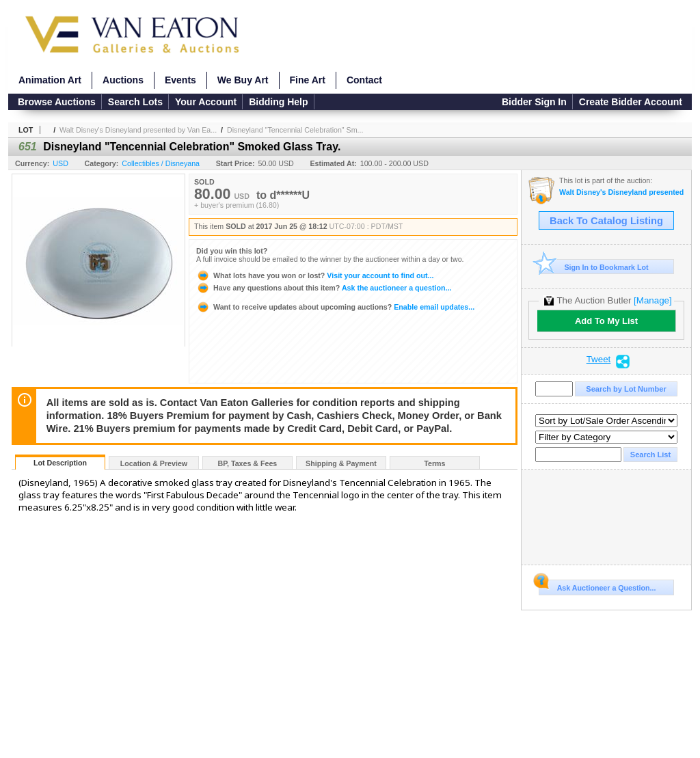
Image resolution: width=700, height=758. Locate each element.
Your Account (206, 102)
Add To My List (606, 321)
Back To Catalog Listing (606, 221)
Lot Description (60, 463)
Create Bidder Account (631, 102)
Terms (434, 463)
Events (180, 80)
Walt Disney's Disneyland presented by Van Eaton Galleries (622, 192)
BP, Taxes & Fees (248, 463)
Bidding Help (278, 102)
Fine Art (308, 80)
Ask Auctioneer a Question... (597, 586)
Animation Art (50, 80)
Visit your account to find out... (315, 275)
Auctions (123, 80)
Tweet (599, 360)
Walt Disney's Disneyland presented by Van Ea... (138, 130)
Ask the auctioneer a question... (324, 288)
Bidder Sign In (534, 102)
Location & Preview (154, 463)
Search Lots (135, 102)
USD (60, 163)
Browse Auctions (57, 102)
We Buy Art (243, 80)
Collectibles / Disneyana (161, 163)
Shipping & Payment (341, 463)
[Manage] (652, 300)
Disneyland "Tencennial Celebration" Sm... (295, 130)
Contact (364, 80)
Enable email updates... (335, 307)
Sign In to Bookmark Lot (594, 267)
